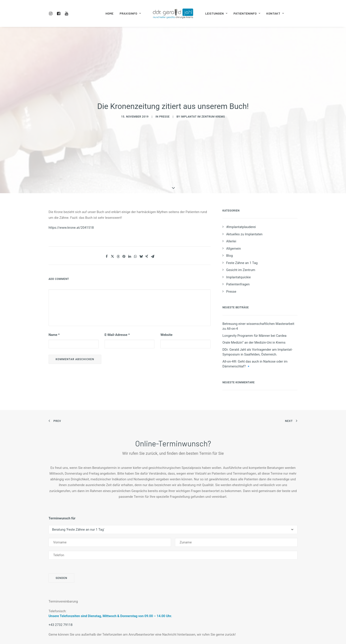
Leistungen (216, 13)
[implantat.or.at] (173, 13)
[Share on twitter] (112, 226)
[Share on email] (152, 226)
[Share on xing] (147, 226)
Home (109, 13)
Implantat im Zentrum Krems (203, 101)
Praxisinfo (130, 13)
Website (166, 304)
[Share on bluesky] (141, 226)
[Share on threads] (118, 226)
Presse (164, 101)
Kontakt (275, 13)
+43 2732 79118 (61, 594)
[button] (52, 13)
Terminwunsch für (62, 487)
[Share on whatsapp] (135, 226)
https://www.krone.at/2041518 (71, 197)
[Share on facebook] (107, 226)
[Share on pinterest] (124, 226)
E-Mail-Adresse (117, 304)
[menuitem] (52, 13)
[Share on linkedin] (130, 226)
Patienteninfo (247, 13)
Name (54, 304)
